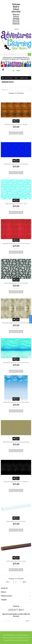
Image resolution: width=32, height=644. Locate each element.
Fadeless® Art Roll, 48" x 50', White (16, 521)
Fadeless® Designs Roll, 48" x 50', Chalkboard (16, 482)
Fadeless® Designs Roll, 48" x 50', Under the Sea (16, 363)
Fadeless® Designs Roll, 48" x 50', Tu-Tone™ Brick (16, 244)
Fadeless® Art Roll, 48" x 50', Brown (16, 561)
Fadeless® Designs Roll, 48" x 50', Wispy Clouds (16, 402)
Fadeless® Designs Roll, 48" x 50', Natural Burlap (16, 442)
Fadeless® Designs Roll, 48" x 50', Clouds (16, 204)
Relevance (16, 89)
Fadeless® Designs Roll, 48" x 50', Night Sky (16, 164)
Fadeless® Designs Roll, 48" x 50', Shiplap (16, 124)
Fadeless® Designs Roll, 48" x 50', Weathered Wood (16, 323)
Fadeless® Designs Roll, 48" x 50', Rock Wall (16, 283)
